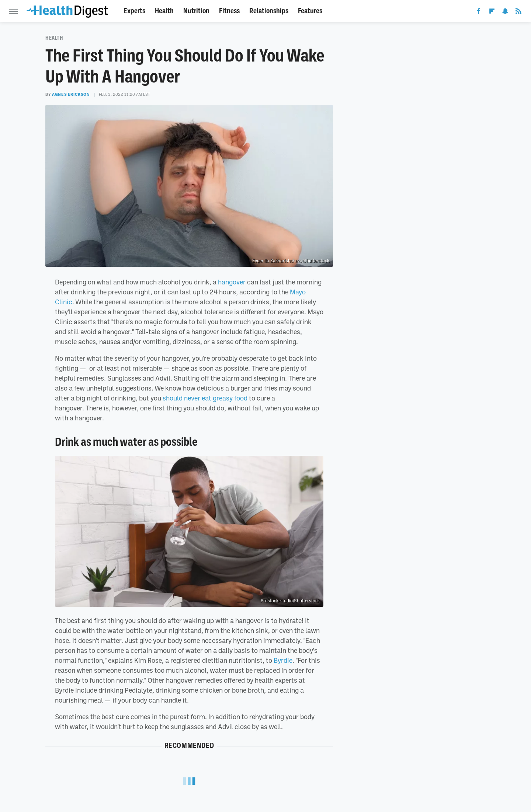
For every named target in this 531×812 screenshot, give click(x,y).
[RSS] (518, 13)
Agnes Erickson (71, 94)
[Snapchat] (505, 13)
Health (164, 11)
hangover (232, 282)
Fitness (229, 11)
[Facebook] (479, 13)
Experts (134, 11)
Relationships (269, 11)
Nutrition (196, 11)
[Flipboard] (492, 13)
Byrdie (283, 660)
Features (310, 11)
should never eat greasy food (205, 398)
